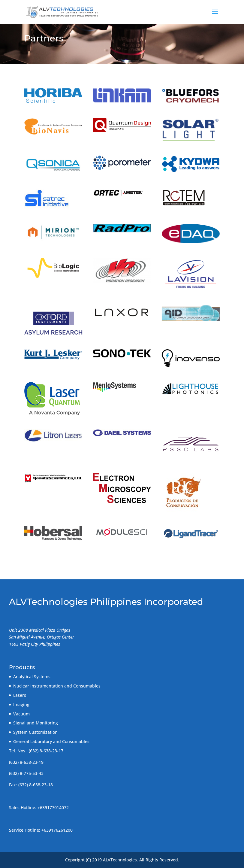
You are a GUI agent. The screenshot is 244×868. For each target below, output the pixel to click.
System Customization (35, 732)
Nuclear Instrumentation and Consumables (57, 686)
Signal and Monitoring (36, 723)
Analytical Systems (32, 677)
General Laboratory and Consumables (51, 741)
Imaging (21, 704)
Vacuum (21, 714)
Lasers (20, 695)
